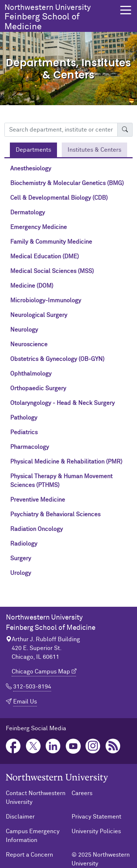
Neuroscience (29, 344)
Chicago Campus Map (41, 672)
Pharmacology (30, 447)
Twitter (33, 746)
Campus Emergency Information (33, 836)
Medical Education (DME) (45, 256)
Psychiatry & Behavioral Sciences (55, 514)
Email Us (25, 702)
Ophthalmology (31, 374)
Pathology (24, 418)
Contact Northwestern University (36, 798)
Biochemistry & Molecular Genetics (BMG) (67, 183)
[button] (126, 10)
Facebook (13, 746)
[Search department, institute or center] (61, 130)
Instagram (93, 746)
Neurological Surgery (39, 315)
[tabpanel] (68, 374)
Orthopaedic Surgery (38, 388)
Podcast (113, 746)
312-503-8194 (32, 687)
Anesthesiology (31, 169)
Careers (82, 793)
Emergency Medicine (39, 227)
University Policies (96, 831)
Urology (21, 573)
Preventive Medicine (38, 500)
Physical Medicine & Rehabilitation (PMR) (66, 462)
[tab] (33, 150)
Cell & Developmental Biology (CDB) (59, 198)
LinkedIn (53, 746)
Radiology (24, 544)
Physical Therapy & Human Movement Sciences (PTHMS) (61, 481)
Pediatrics (24, 432)
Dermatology (28, 213)
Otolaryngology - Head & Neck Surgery (62, 403)
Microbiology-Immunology (46, 300)
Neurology (24, 330)
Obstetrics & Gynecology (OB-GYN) (57, 359)
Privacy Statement (96, 817)
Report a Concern (29, 855)
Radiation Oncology (37, 529)
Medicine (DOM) (32, 286)
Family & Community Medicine (51, 242)
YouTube (73, 746)
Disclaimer (20, 817)
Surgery (21, 558)
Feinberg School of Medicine (60, 17)
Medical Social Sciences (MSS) (52, 271)
